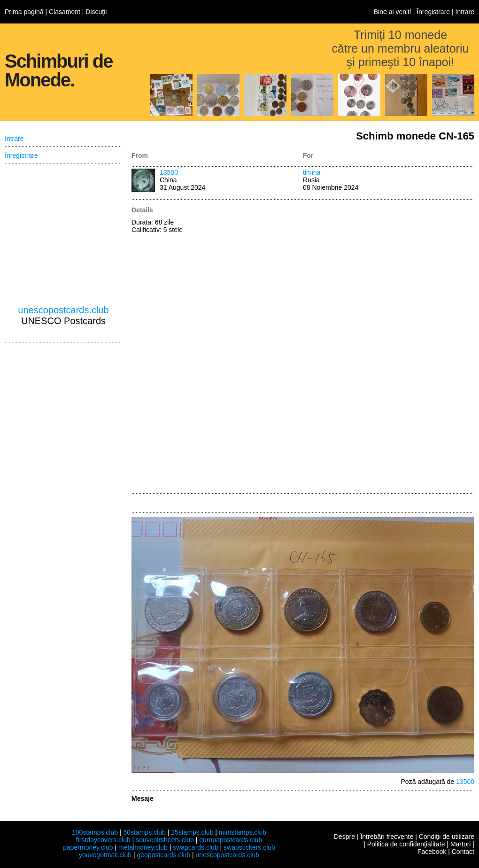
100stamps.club (95, 832)
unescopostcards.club (63, 310)
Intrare (465, 12)
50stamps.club (144, 832)
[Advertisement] (340, 347)
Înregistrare (433, 12)
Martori (461, 844)
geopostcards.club (164, 855)
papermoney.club (88, 847)
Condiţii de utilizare (447, 837)
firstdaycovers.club (103, 840)
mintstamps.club (243, 832)
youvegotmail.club (105, 855)
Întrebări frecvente (387, 837)
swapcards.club (196, 847)
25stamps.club (192, 832)
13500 (169, 172)
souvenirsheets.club (165, 840)
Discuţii (96, 12)
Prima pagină (24, 12)
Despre (344, 837)
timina (312, 172)
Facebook (432, 852)
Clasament (65, 12)
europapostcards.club (231, 840)
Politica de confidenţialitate (406, 844)
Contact (463, 852)
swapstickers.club (249, 847)
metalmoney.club (143, 847)
